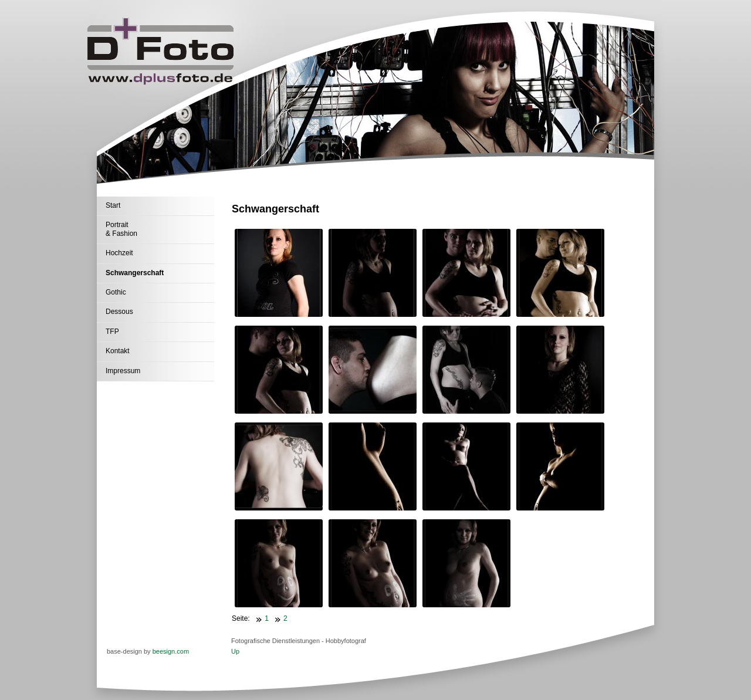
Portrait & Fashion (121, 229)
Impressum (123, 371)
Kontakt (118, 351)
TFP (112, 332)
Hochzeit (119, 253)
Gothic (116, 292)
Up (235, 651)
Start (113, 205)
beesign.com (171, 651)
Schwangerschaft (135, 273)
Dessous (119, 312)
